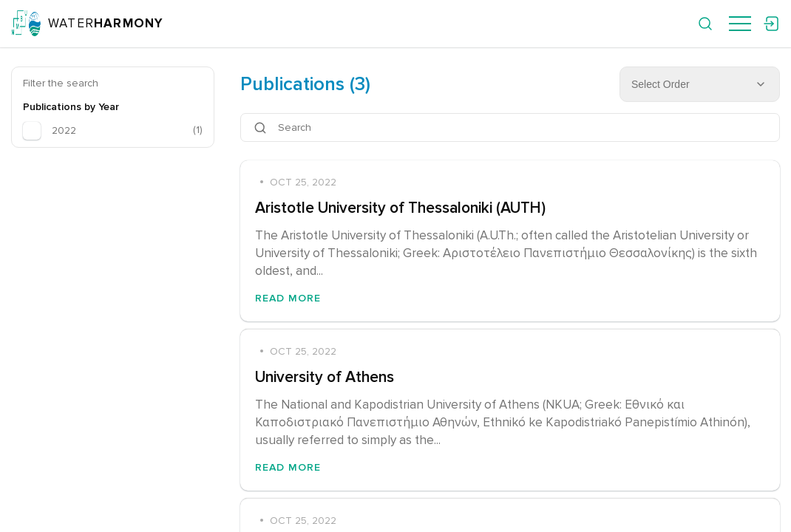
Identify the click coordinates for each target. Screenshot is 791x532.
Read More (288, 298)
